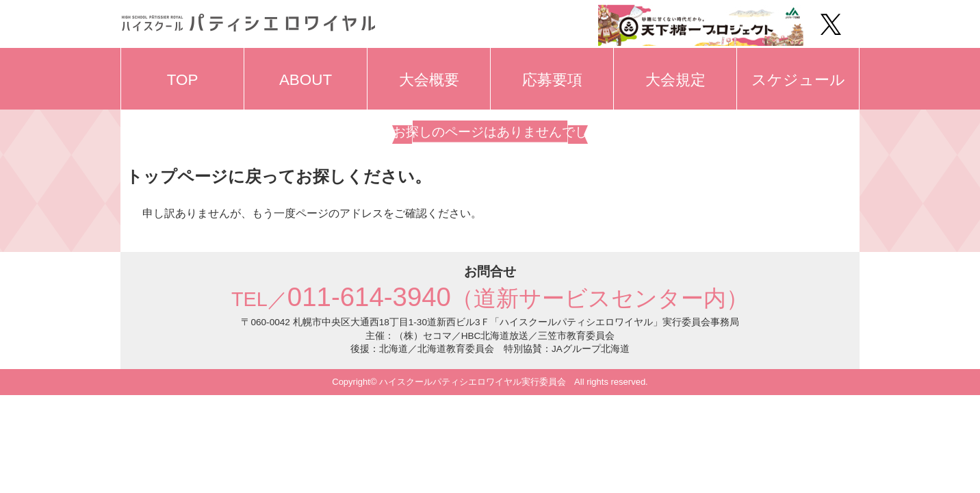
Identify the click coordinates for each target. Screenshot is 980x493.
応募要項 (552, 80)
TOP (183, 80)
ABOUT (306, 80)
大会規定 (675, 80)
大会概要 (429, 80)
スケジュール (798, 80)
